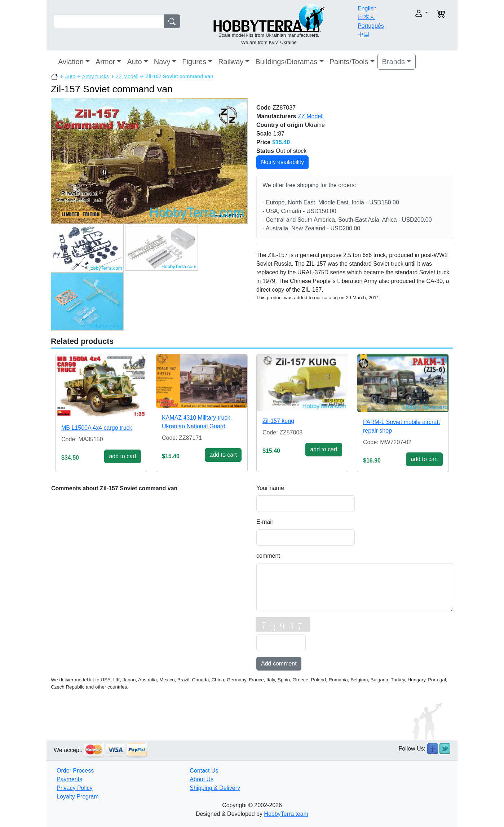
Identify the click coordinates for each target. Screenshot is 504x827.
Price (263, 142)
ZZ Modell (127, 76)
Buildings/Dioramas (286, 62)
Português (371, 26)
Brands (394, 62)
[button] (410, 13)
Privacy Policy (75, 788)
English (367, 8)
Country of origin (280, 125)
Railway (231, 62)
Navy (162, 62)
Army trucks (96, 76)
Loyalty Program (78, 797)
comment (268, 556)
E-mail (264, 522)
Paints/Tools (349, 62)
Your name (270, 488)
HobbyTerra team (286, 814)
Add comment (279, 664)
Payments (69, 779)
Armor (105, 62)
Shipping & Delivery (215, 788)
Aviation (71, 62)
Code (264, 108)
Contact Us (204, 771)
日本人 (366, 17)
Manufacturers (276, 116)
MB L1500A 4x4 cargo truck (97, 428)
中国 (363, 34)
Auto (134, 62)
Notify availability (282, 162)
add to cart (123, 456)
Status (265, 151)
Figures (194, 62)
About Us (202, 779)
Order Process (75, 771)
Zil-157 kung (278, 421)
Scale (264, 134)
